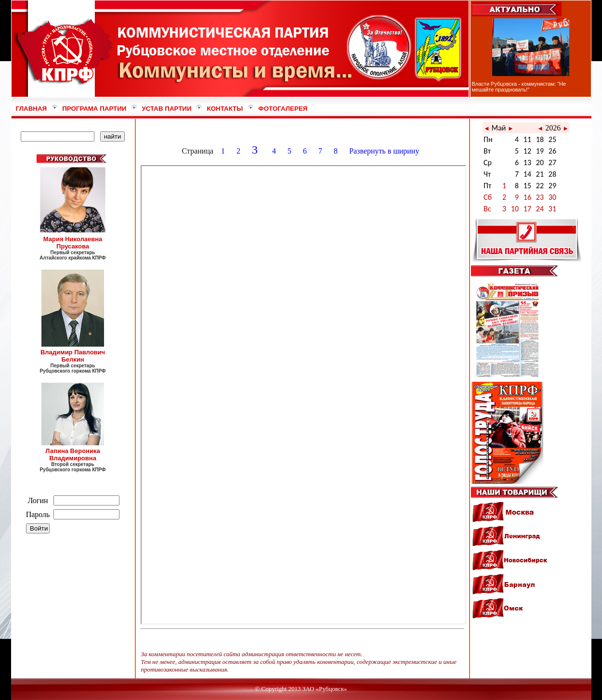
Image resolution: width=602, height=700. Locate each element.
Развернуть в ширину (385, 151)
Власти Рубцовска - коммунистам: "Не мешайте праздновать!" (519, 87)
